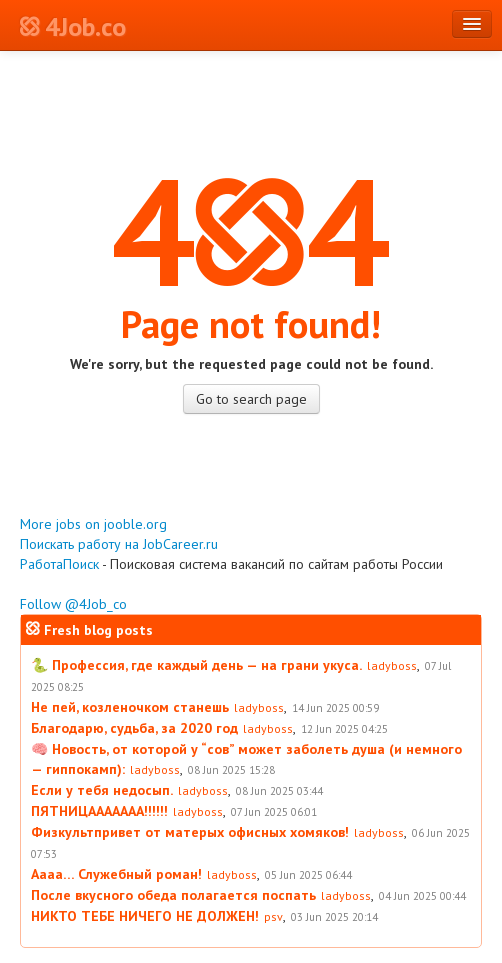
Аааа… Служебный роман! (116, 874)
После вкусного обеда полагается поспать (173, 895)
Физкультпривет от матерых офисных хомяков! (190, 832)
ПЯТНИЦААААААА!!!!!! (99, 811)
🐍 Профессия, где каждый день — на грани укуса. (196, 665)
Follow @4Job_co (73, 604)
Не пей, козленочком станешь (130, 707)
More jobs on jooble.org (93, 524)
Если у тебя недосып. (102, 790)
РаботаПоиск (59, 564)
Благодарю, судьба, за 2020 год (134, 728)
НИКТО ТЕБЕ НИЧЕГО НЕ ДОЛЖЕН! (145, 916)
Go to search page (251, 399)
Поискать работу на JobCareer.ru (119, 544)
